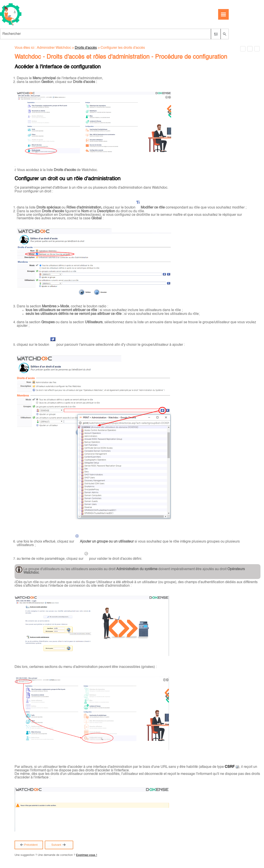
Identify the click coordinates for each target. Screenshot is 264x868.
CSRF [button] (231, 767)
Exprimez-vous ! (87, 855)
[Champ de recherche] (114, 34)
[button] (216, 34)
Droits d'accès (86, 48)
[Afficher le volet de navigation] (223, 14)
